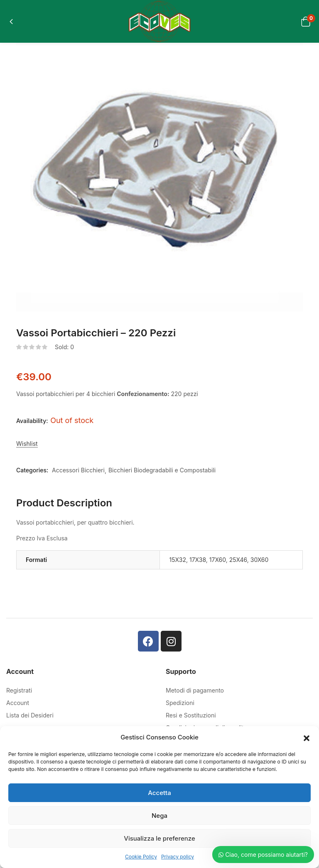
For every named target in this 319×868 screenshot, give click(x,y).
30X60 (260, 560)
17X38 (198, 560)
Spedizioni (180, 703)
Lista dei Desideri (30, 715)
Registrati (19, 690)
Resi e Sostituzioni (191, 715)
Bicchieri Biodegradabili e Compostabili (162, 470)
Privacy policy (178, 857)
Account (18, 703)
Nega (159, 816)
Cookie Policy (141, 857)
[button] (307, 737)
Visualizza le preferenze (159, 838)
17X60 (218, 560)
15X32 (178, 560)
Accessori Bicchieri (78, 470)
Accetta (159, 793)
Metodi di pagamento (195, 690)
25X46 (238, 560)
